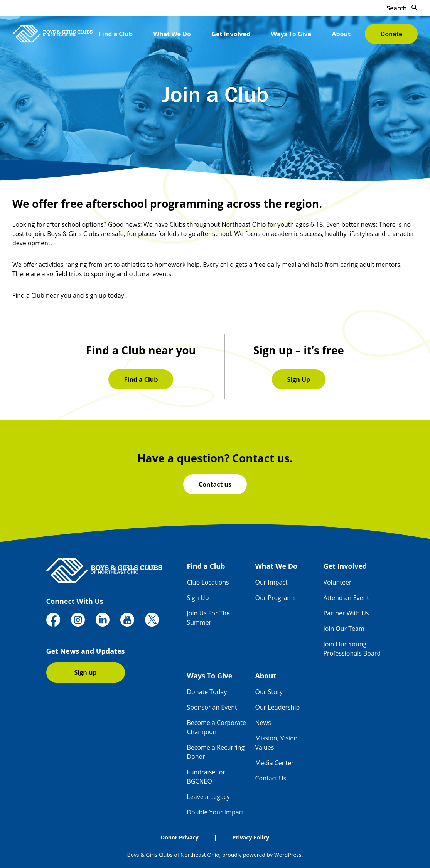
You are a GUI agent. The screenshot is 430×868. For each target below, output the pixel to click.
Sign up (86, 672)
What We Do (172, 34)
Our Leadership (277, 707)
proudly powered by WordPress (262, 855)
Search (402, 8)
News (263, 723)
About (341, 34)
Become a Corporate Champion (217, 727)
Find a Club (116, 34)
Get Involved (231, 34)
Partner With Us (346, 613)
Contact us (215, 484)
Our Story (269, 692)
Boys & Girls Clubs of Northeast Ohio (173, 855)
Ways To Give (291, 34)
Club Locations (208, 582)
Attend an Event (346, 598)
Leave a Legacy (208, 797)
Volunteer (337, 582)
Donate (391, 34)
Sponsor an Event (212, 707)
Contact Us (271, 778)
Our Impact (271, 582)
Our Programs (275, 598)
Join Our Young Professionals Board (352, 649)
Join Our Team (344, 629)
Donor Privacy (180, 837)
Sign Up (299, 379)
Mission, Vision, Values (277, 743)
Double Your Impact (216, 812)
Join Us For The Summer (209, 618)
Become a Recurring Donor (216, 752)
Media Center (274, 763)
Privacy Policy (251, 837)
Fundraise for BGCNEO (206, 777)
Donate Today (207, 692)
